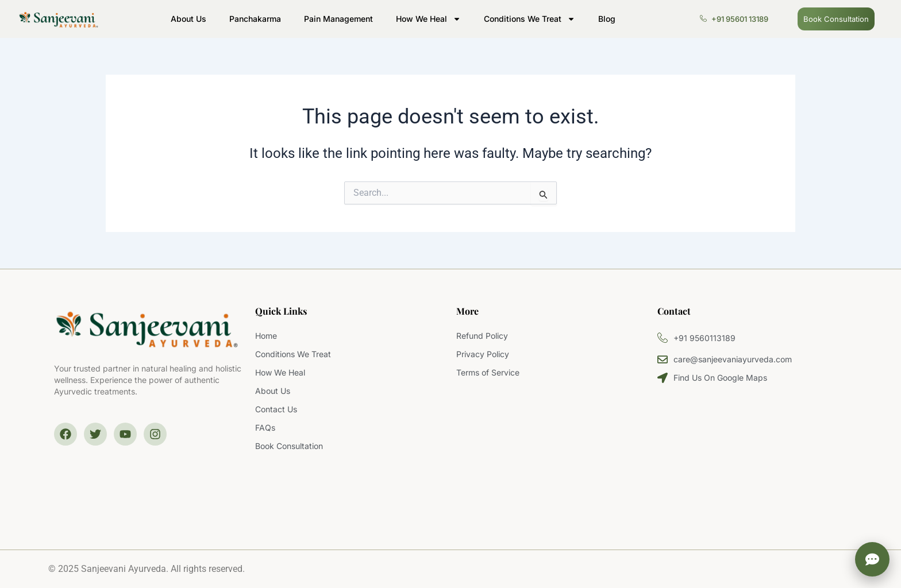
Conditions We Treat (530, 19)
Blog (607, 19)
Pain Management (338, 19)
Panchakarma (255, 19)
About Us (188, 19)
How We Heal (428, 19)
